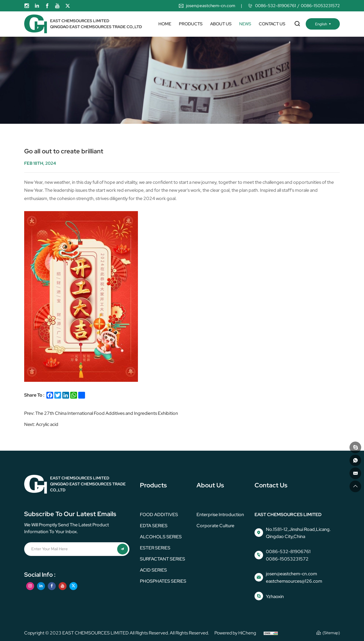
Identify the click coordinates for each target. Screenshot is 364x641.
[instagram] (27, 6)
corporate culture (215, 526)
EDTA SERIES (154, 526)
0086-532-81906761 (276, 6)
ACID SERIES (153, 570)
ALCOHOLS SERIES (161, 537)
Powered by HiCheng (235, 633)
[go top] (355, 486)
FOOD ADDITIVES (159, 515)
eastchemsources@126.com (294, 581)
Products (191, 24)
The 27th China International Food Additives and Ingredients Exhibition (107, 413)
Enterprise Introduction (220, 515)
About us (221, 24)
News (245, 24)
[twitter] (68, 6)
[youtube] (57, 6)
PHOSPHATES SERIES (163, 581)
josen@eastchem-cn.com (211, 6)
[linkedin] (37, 6)
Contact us (272, 24)
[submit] (122, 549)
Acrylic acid (47, 424)
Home (165, 24)
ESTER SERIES (155, 548)
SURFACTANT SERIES (163, 559)
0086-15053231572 (320, 6)
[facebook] (47, 6)
